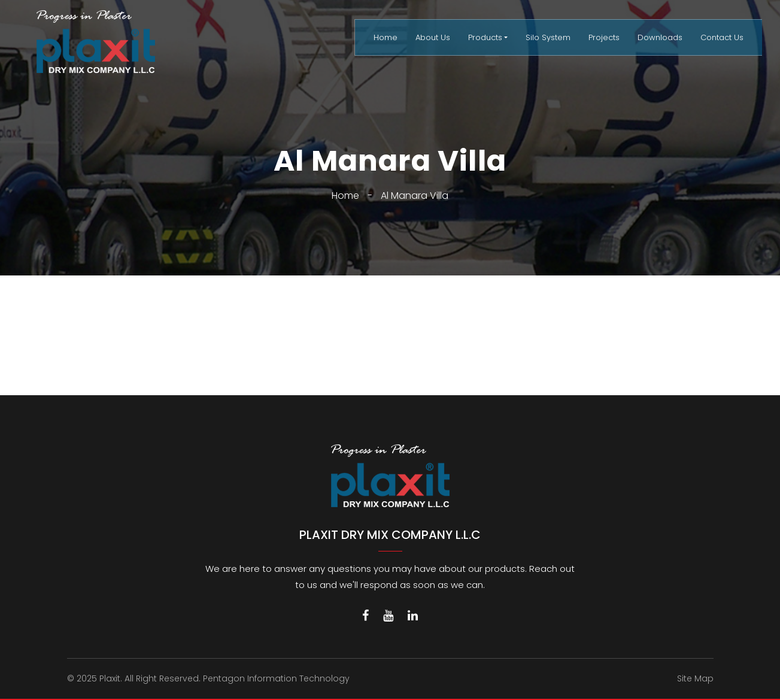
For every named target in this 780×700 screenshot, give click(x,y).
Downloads (660, 37)
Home (386, 37)
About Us (433, 37)
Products (485, 37)
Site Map (695, 678)
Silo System (548, 37)
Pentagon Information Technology (276, 678)
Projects (604, 37)
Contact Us (722, 37)
